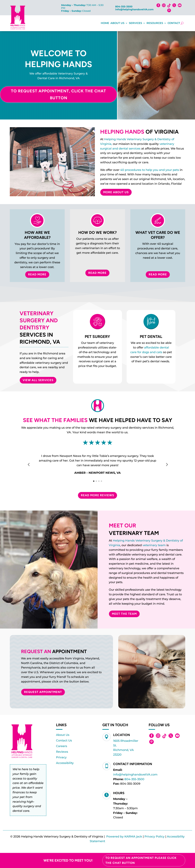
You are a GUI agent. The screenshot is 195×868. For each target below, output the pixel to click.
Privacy (61, 757)
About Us (117, 23)
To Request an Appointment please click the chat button (141, 860)
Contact (174, 23)
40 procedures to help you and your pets (150, 170)
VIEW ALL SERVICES (38, 380)
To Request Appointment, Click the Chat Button (58, 94)
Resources (155, 23)
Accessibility (65, 763)
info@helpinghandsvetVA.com (134, 9)
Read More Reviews (97, 495)
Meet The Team (124, 614)
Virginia (114, 545)
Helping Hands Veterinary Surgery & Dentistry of (148, 541)
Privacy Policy (154, 837)
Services (135, 23)
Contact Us (64, 740)
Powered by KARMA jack (124, 837)
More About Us (116, 192)
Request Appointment (43, 692)
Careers (62, 746)
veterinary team (154, 545)
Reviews (62, 752)
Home (105, 23)
